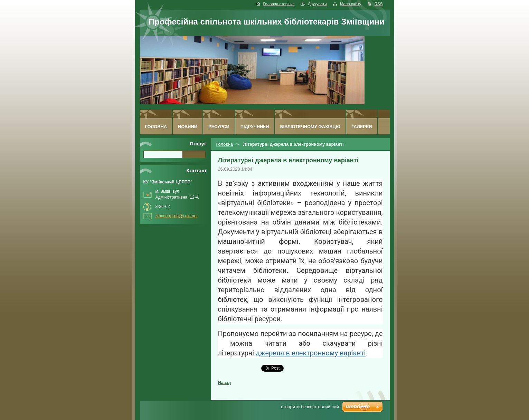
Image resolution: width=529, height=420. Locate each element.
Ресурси (219, 127)
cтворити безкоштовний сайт (311, 407)
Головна (225, 144)
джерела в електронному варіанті (311, 353)
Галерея (362, 127)
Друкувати (317, 4)
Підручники (255, 127)
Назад (225, 383)
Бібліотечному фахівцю (310, 127)
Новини (188, 127)
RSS (379, 4)
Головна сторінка (279, 4)
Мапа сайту (351, 4)
